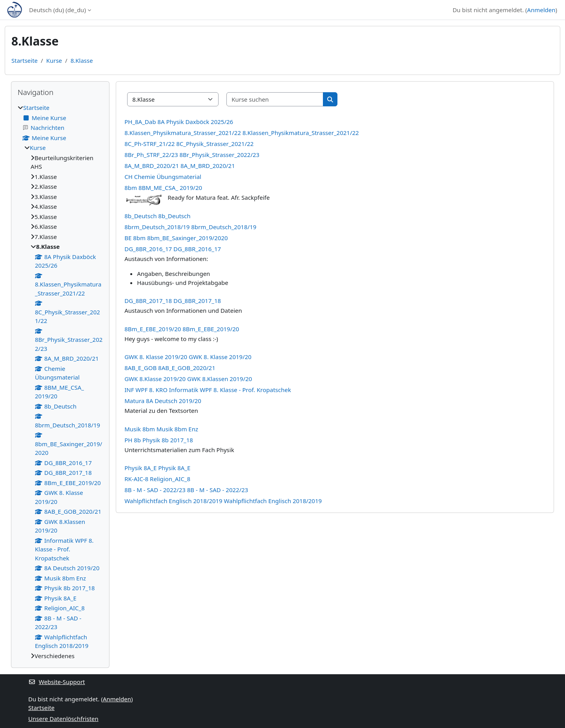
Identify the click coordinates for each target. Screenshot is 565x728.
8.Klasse (82, 60)
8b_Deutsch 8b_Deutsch (157, 216)
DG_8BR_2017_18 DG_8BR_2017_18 (173, 301)
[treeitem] (60, 382)
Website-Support (57, 682)
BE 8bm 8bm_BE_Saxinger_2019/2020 (176, 238)
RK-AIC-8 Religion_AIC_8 (157, 479)
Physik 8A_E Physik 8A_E (157, 468)
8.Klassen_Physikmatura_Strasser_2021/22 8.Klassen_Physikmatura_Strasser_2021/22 (241, 133)
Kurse (54, 60)
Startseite (25, 60)
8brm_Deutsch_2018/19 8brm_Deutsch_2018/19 (190, 227)
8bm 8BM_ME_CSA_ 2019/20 (163, 188)
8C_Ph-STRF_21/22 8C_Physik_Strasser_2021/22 (189, 144)
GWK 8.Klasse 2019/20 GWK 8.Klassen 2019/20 (188, 379)
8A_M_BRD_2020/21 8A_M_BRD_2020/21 (180, 166)
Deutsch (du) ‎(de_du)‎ (57, 10)
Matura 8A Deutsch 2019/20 (163, 401)
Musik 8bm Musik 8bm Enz (161, 429)
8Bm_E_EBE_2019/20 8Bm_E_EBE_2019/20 (182, 329)
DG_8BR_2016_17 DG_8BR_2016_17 (173, 249)
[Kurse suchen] (275, 99)
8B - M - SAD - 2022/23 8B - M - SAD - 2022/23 (186, 490)
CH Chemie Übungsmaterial (163, 177)
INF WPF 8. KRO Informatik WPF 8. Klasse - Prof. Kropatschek (208, 390)
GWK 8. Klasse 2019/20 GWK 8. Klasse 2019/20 (188, 357)
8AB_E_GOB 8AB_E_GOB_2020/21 (170, 368)
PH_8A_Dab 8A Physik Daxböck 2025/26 (179, 122)
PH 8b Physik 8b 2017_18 (159, 440)
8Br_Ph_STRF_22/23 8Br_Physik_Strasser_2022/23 (192, 155)
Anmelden (541, 10)
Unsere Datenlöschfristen (63, 719)
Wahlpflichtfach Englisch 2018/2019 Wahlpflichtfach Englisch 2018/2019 (223, 501)
